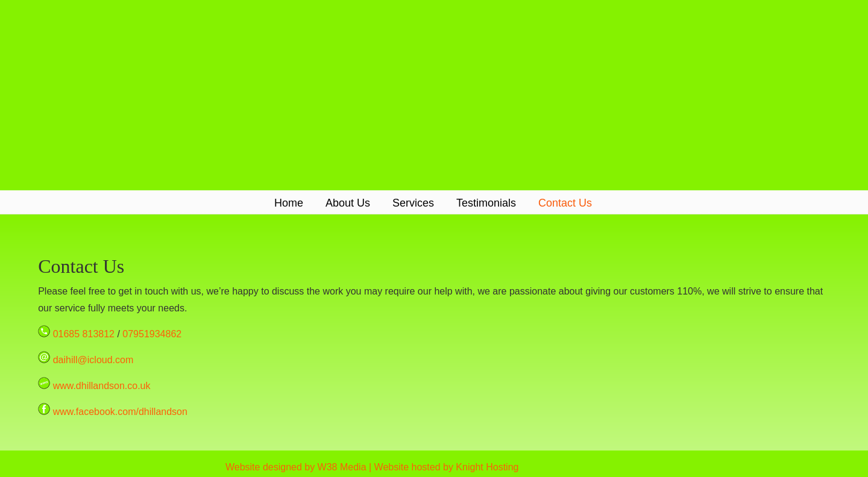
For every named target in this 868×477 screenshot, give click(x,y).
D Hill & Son (434, 95)
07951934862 (152, 334)
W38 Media (342, 467)
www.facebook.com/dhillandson (120, 412)
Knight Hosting (487, 467)
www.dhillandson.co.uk (102, 386)
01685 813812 (84, 334)
